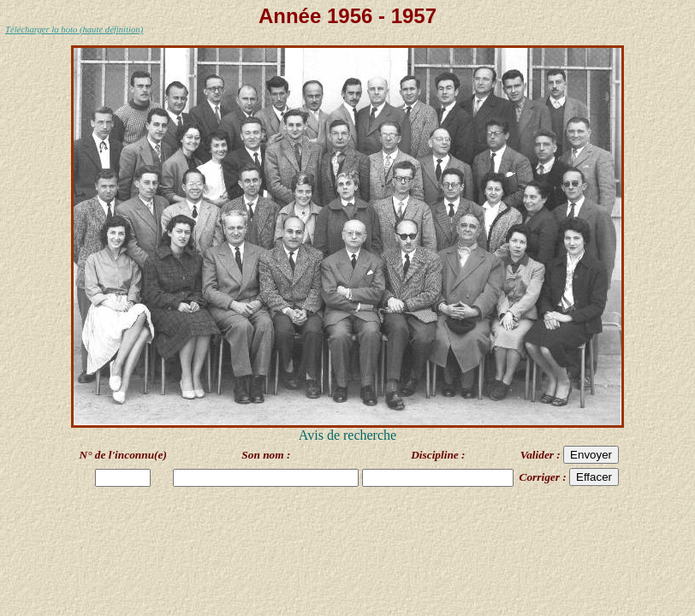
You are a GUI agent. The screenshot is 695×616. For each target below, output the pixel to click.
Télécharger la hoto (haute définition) (74, 30)
